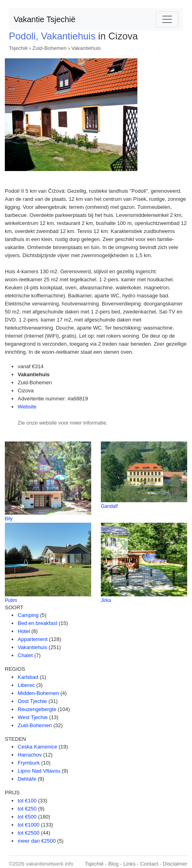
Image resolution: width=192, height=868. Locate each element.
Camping (28, 615)
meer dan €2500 (37, 841)
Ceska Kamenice (37, 747)
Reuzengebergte (37, 709)
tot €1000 (29, 825)
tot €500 (27, 817)
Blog (113, 864)
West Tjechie (33, 717)
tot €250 (27, 809)
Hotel (24, 631)
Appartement (33, 639)
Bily (9, 519)
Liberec (26, 685)
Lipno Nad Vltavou (39, 771)
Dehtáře (27, 779)
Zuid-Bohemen (50, 48)
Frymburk (29, 763)
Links (129, 864)
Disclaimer (175, 864)
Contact (149, 864)
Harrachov (30, 755)
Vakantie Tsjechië (45, 19)
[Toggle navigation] (167, 19)
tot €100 (27, 801)
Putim (11, 600)
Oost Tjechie (32, 701)
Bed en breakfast (37, 623)
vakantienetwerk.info (50, 864)
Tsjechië (18, 48)
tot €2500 (29, 833)
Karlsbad (28, 677)
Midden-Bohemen (38, 693)
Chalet (25, 655)
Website (27, 407)
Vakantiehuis (86, 48)
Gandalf (109, 506)
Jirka (106, 600)
